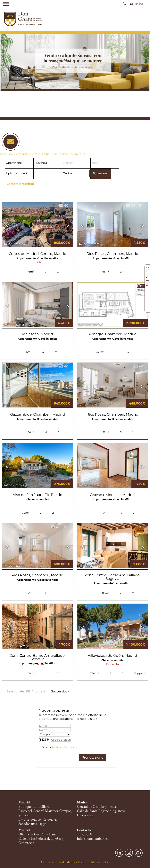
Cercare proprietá (20, 184)
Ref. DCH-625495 (14, 325)
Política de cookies (98, 862)
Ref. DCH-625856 (89, 244)
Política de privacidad (70, 862)
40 (63, 206)
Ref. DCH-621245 (14, 405)
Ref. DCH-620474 (14, 566)
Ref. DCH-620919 (89, 405)
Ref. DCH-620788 (89, 485)
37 (131, 206)
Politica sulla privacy (64, 747)
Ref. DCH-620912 (14, 485)
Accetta (59, 747)
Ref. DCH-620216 (89, 646)
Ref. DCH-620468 (89, 566)
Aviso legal (47, 862)
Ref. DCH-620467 (14, 646)
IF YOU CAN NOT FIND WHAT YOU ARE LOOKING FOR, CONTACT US (43, 154)
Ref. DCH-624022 (89, 325)
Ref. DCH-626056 (14, 244)
